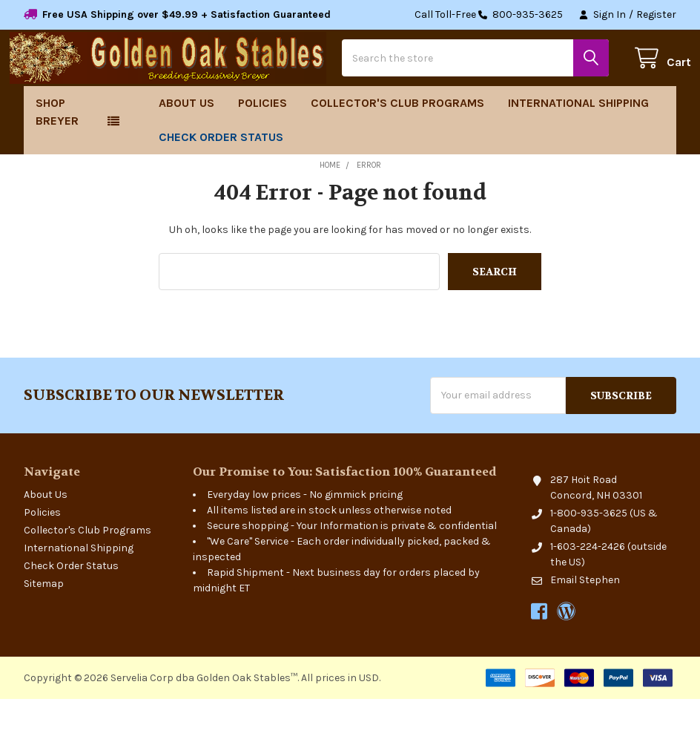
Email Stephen (585, 623)
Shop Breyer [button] (57, 155)
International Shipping (578, 146)
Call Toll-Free (489, 15)
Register (656, 14)
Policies (262, 146)
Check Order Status (221, 180)
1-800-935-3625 (589, 556)
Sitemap (44, 627)
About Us (186, 146)
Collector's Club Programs (397, 146)
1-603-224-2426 (588, 590)
